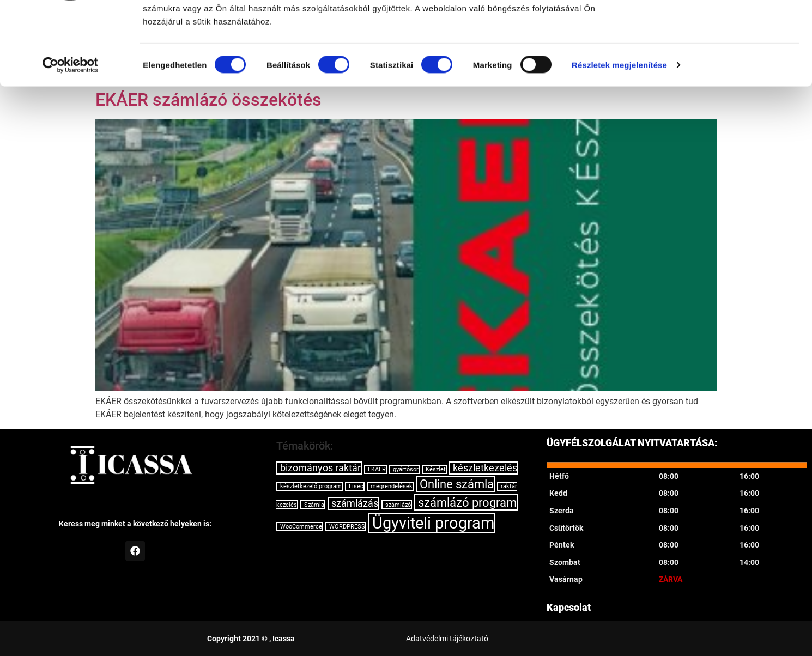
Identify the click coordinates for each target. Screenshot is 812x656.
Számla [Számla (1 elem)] (314, 505)
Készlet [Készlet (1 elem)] (436, 469)
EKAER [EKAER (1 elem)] (377, 469)
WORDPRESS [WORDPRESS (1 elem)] (347, 527)
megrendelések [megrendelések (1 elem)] (392, 486)
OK (721, 28)
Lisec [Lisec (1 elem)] (356, 486)
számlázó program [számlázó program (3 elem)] (467, 502)
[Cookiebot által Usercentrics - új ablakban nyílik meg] (71, 136)
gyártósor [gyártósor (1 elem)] (406, 469)
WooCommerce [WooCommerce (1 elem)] (301, 527)
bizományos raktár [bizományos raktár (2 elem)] (320, 468)
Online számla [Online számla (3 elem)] (457, 484)
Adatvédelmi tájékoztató (447, 639)
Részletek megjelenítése (619, 136)
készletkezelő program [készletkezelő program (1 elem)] (311, 486)
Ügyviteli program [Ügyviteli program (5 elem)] (433, 523)
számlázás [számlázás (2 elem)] (355, 503)
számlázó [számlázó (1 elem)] (398, 505)
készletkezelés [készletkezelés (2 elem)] (485, 468)
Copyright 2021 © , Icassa (251, 639)
